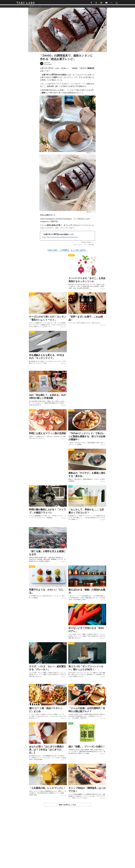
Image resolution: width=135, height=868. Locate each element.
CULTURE (32, 373)
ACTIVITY (71, 256)
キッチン (80, 246)
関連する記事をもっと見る (67, 805)
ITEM (70, 487)
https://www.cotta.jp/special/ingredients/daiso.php (60, 238)
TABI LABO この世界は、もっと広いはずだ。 (67, 251)
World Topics (92, 246)
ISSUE (31, 529)
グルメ (86, 246)
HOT (76, 246)
